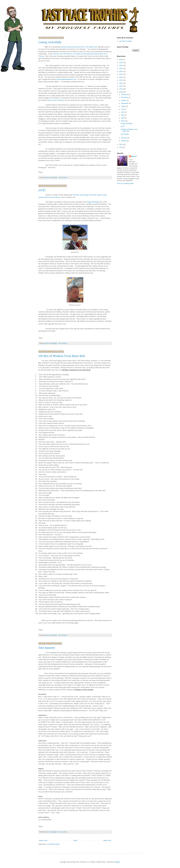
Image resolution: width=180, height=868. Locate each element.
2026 (121, 60)
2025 (121, 63)
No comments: (63, 177)
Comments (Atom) (54, 844)
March (123, 121)
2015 (121, 92)
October (124, 100)
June (123, 112)
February (124, 138)
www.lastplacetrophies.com (66, 79)
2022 (121, 71)
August (124, 106)
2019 (121, 80)
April (123, 118)
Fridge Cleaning (92, 202)
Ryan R (134, 156)
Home (75, 841)
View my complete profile (125, 183)
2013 (121, 147)
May (123, 115)
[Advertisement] (125, 226)
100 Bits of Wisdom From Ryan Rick (62, 356)
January (124, 141)
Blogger (117, 862)
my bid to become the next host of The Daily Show (79, 47)
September (125, 103)
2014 (121, 144)
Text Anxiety (47, 648)
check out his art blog (55, 100)
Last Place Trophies (125, 41)
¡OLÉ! (42, 190)
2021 (121, 74)
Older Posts (107, 841)
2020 (121, 77)
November (125, 97)
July (123, 109)
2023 (121, 69)
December (125, 95)
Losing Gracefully (50, 42)
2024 (121, 66)
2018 (121, 83)
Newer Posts (43, 841)
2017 (121, 86)
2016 (121, 89)
